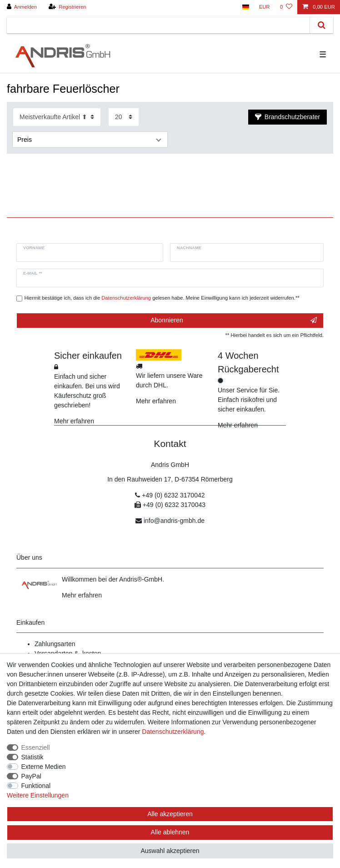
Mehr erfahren (74, 421)
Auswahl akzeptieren (170, 851)
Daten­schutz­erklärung (173, 732)
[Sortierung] (57, 117)
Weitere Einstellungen (38, 795)
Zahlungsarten (55, 644)
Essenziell (36, 748)
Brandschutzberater (287, 117)
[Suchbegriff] (158, 25)
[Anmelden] (22, 7)
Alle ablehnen (170, 832)
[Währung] (265, 7)
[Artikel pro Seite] (124, 117)
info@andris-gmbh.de (174, 521)
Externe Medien (44, 767)
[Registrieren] (67, 7)
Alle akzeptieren (170, 814)
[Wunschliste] (286, 7)
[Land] (245, 7)
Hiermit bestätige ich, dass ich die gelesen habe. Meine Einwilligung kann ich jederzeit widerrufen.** (162, 298)
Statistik (32, 757)
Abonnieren (234, 321)
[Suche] (322, 25)
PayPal (31, 776)
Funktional (36, 786)
